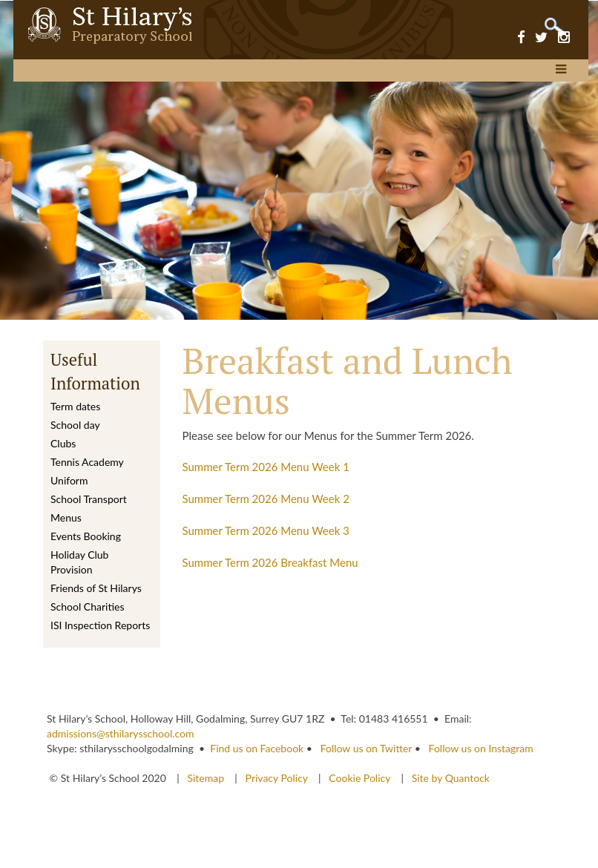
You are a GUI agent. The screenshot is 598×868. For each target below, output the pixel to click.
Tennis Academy (87, 462)
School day (75, 425)
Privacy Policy (277, 778)
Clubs (63, 443)
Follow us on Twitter (366, 748)
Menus (66, 517)
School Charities (87, 606)
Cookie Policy (359, 778)
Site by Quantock (449, 778)
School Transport (89, 499)
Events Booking (86, 536)
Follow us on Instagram (481, 748)
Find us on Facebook (257, 748)
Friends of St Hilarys (96, 588)
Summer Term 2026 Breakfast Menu (270, 562)
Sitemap (207, 778)
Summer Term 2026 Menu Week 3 (266, 530)
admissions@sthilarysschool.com (121, 733)
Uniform (69, 480)
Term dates (75, 406)
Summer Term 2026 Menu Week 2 (266, 499)
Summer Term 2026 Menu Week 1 (266, 467)
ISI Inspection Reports (100, 625)
